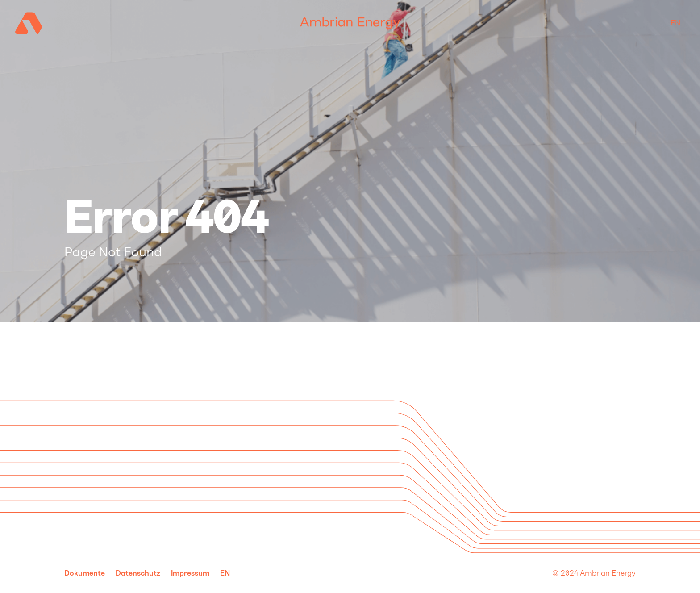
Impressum (190, 573)
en (675, 23)
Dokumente (85, 573)
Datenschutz (138, 573)
